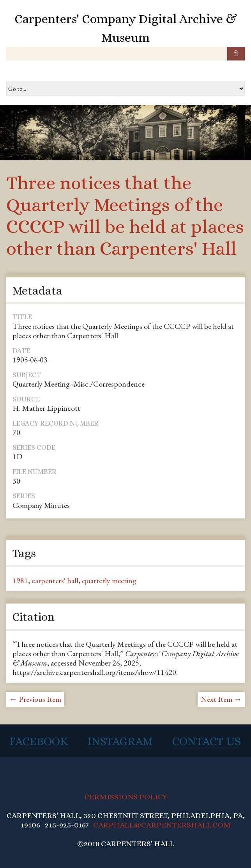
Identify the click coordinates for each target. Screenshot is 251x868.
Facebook (39, 741)
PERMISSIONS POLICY (126, 797)
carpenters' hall (55, 580)
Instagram (120, 741)
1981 (20, 580)
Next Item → (221, 699)
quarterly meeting (109, 580)
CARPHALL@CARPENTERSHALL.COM (162, 825)
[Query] (125, 54)
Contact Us (207, 741)
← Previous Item (35, 699)
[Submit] (236, 54)
